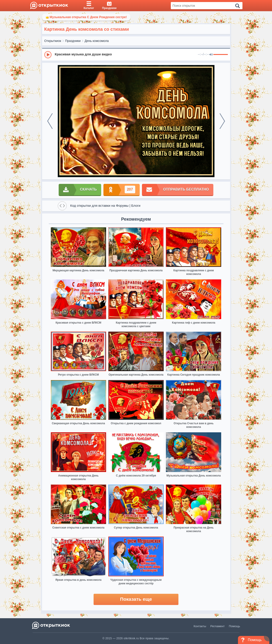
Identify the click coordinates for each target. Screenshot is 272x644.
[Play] (48, 55)
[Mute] (211, 55)
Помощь (234, 626)
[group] (136, 54)
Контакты (200, 626)
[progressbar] (221, 55)
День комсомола (97, 41)
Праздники (73, 41)
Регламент (218, 626)
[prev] (50, 121)
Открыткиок (53, 41)
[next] (222, 121)
